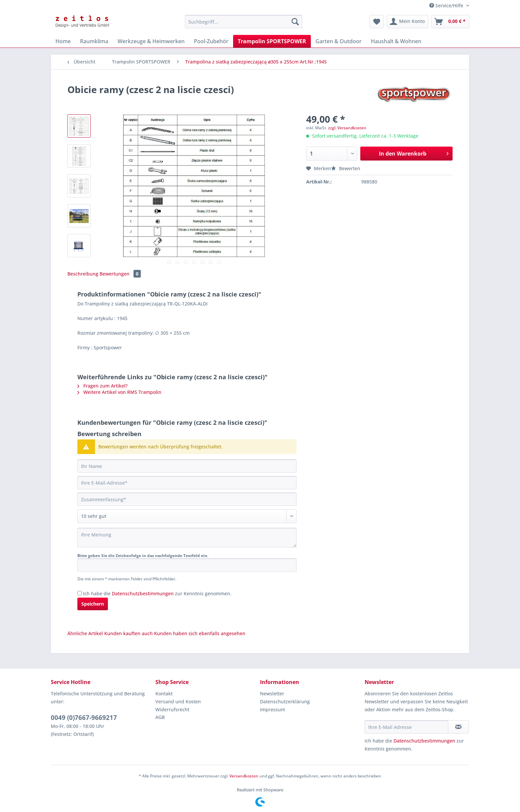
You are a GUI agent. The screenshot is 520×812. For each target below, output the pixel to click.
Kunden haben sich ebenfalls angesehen (200, 633)
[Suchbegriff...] (244, 22)
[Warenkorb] (450, 22)
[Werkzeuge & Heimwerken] (151, 41)
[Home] (63, 41)
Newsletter (272, 694)
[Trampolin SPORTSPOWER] (272, 41)
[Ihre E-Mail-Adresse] (187, 483)
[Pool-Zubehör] (211, 41)
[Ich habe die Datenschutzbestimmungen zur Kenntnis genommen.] (80, 593)
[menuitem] (244, 25)
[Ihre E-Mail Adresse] (406, 727)
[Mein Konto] (408, 22)
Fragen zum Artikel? (102, 386)
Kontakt (164, 694)
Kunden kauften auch (129, 633)
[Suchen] (295, 22)
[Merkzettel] (377, 22)
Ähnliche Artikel (85, 633)
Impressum (273, 709)
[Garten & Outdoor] (339, 41)
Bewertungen (120, 274)
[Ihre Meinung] (187, 538)
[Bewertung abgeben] (187, 516)
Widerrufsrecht (172, 709)
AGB (160, 717)
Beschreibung (83, 274)
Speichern (93, 604)
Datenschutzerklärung (285, 701)
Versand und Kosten (178, 701)
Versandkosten (244, 776)
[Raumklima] (94, 41)
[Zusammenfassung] (187, 499)
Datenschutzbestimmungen (143, 593)
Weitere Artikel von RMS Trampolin (119, 392)
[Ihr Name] (187, 466)
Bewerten (346, 168)
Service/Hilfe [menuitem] (447, 5)
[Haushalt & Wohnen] (396, 41)
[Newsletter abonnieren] (458, 727)
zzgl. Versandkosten (347, 128)
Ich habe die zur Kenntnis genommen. (157, 593)
